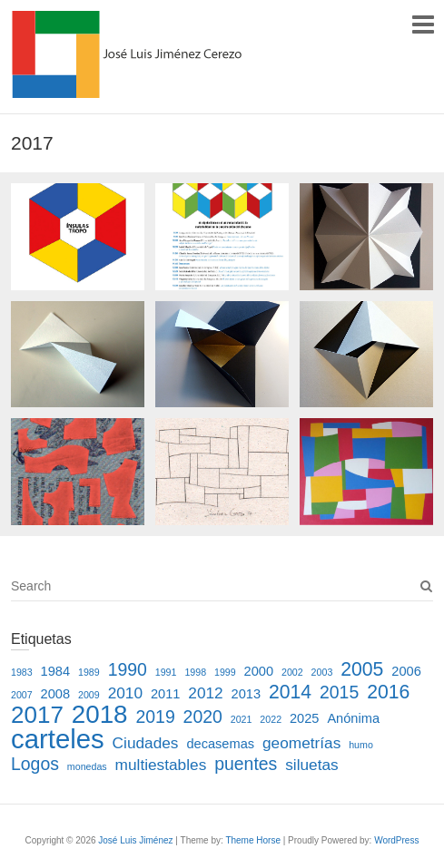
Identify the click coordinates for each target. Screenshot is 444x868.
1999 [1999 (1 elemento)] (225, 672)
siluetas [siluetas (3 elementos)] (312, 765)
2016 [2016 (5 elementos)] (388, 692)
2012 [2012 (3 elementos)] (205, 693)
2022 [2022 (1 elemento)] (271, 719)
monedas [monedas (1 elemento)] (87, 766)
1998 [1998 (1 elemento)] (195, 672)
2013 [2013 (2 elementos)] (247, 694)
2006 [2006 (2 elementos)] (406, 671)
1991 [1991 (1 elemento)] (166, 672)
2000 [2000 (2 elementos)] (259, 671)
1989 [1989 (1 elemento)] (89, 672)
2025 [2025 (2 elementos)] (305, 718)
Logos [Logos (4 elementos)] (35, 764)
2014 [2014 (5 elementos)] (290, 692)
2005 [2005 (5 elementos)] (362, 669)
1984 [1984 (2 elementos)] (56, 671)
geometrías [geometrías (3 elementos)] (301, 743)
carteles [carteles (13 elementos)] (58, 739)
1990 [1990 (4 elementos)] (128, 669)
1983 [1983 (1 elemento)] (22, 672)
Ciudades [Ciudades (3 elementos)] (146, 743)
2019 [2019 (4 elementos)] (155, 717)
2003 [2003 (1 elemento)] (322, 672)
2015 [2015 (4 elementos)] (339, 692)
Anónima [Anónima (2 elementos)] (353, 718)
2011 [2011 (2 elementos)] (166, 694)
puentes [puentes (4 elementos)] (246, 764)
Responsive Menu (423, 24)
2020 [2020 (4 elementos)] (203, 717)
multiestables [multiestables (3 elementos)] (161, 765)
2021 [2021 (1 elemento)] (242, 719)
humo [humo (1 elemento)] (361, 745)
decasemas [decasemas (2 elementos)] (220, 744)
